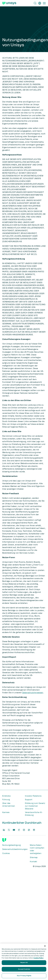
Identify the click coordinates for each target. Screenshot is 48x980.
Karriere (6, 812)
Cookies (6, 853)
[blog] (29, 830)
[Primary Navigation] (44, 3)
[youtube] (14, 830)
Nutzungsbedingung (11, 845)
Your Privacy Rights (24, 976)
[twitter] (9, 830)
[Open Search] (35, 3)
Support (29, 800)
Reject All (24, 963)
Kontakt (33, 862)
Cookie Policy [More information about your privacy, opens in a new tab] (38, 958)
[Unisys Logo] (9, 3)
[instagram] (24, 830)
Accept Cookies (24, 969)
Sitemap (34, 858)
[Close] (45, 946)
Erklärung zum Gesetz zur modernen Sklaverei (35, 806)
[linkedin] (4, 830)
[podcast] (34, 830)
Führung (6, 800)
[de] (40, 3)
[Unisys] (4, 840)
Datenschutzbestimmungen (15, 849)
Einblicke (6, 796)
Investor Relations (33, 796)
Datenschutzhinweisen (33, 693)
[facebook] (19, 830)
